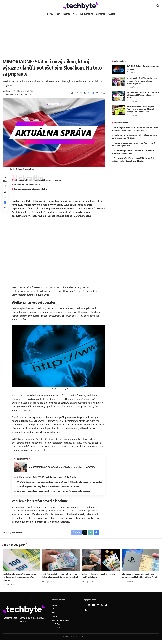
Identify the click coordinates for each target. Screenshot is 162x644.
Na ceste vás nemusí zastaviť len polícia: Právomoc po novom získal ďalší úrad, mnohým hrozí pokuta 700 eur (141, 107)
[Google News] (98, 608)
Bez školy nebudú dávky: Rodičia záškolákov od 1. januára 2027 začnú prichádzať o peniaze (143, 93)
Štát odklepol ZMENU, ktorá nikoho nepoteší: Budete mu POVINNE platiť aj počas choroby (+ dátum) (54, 493)
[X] (89, 608)
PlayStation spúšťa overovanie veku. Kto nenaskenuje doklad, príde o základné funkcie (139, 580)
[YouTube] (94, 608)
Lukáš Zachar (7, 91)
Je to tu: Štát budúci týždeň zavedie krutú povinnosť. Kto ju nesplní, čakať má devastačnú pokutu (142, 79)
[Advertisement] (81, 36)
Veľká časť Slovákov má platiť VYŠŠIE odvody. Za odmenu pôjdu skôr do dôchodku (47, 477)
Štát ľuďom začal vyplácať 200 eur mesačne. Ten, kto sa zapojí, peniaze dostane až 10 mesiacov (21, 580)
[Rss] (86, 613)
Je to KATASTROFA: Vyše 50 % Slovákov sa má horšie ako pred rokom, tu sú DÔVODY (65, 467)
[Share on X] (85, 93)
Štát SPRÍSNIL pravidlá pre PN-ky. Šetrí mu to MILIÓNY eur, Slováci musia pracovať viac (49, 489)
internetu (71, 208)
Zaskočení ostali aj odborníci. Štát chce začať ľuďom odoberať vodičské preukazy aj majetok (61, 580)
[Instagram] (102, 608)
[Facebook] (85, 608)
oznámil (87, 201)
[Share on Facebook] (81, 93)
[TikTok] (106, 608)
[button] (158, 6)
